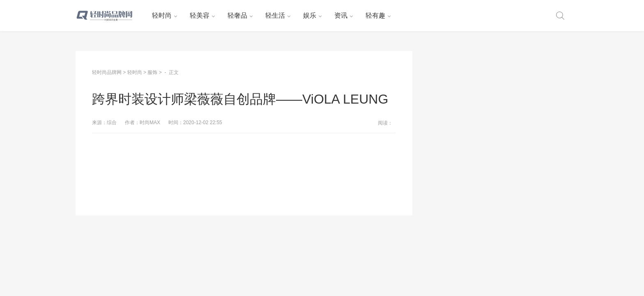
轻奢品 (237, 15)
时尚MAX (150, 123)
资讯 (341, 15)
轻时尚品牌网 (107, 72)
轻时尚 (162, 15)
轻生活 (275, 15)
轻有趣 (375, 15)
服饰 (152, 72)
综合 (112, 123)
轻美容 (200, 15)
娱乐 (310, 15)
